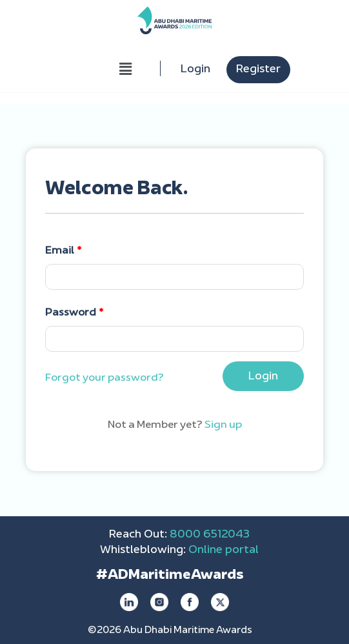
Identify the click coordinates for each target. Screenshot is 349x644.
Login (195, 70)
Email (64, 251)
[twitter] (220, 602)
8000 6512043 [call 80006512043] (210, 535)
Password (75, 313)
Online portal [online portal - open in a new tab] (224, 550)
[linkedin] (129, 602)
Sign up (223, 425)
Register (258, 70)
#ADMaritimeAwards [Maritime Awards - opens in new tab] (170, 576)
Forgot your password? (105, 378)
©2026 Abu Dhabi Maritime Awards (170, 631)
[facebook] (190, 602)
